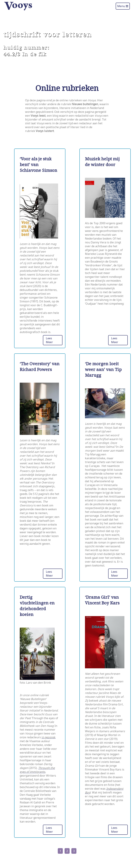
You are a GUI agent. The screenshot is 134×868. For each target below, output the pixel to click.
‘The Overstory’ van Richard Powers (40, 366)
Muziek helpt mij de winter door (102, 162)
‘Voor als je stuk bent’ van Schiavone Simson (38, 164)
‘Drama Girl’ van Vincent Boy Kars (102, 600)
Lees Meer (49, 340)
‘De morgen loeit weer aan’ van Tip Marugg (103, 369)
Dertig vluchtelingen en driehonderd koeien (37, 606)
